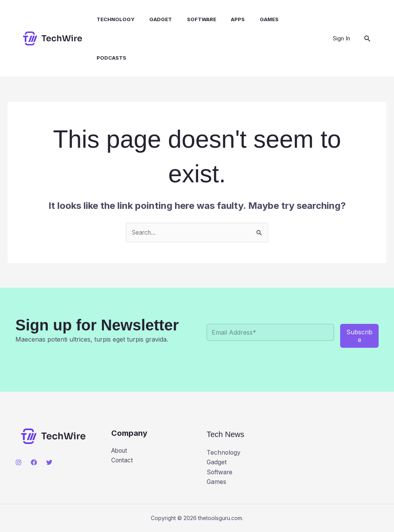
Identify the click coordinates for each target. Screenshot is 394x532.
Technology (112, 19)
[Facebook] (34, 463)
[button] (367, 39)
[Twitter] (49, 463)
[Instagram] (18, 463)
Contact (123, 460)
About (120, 451)
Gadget (155, 19)
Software (193, 19)
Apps (227, 19)
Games (256, 19)
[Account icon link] (341, 38)
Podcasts (108, 58)
